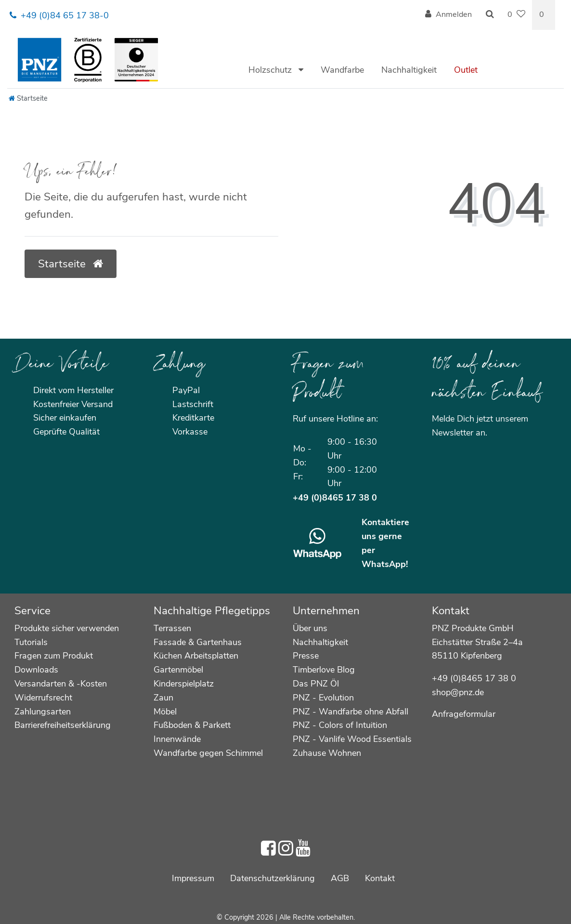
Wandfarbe (342, 70)
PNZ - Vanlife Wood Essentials (352, 739)
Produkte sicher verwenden (67, 628)
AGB (340, 878)
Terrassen (172, 628)
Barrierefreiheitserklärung (63, 725)
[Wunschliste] (516, 15)
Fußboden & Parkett (192, 725)
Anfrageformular (464, 714)
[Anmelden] (448, 15)
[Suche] (490, 15)
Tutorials (31, 642)
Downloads (36, 670)
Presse (306, 656)
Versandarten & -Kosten (61, 684)
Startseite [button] (71, 264)
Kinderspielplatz (184, 684)
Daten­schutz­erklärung (273, 878)
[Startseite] (28, 98)
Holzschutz (271, 70)
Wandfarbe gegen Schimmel (208, 753)
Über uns (310, 628)
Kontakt (380, 878)
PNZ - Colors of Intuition (340, 725)
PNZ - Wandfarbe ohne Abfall (350, 712)
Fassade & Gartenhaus (198, 642)
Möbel (165, 712)
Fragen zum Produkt (54, 656)
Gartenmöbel (178, 670)
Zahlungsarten (43, 712)
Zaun (163, 698)
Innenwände (177, 739)
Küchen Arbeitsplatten (196, 656)
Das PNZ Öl (316, 684)
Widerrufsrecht (43, 698)
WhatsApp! (385, 564)
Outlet (466, 70)
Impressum (193, 878)
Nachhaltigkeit (409, 70)
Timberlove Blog (324, 670)
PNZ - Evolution (323, 698)
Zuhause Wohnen (327, 753)
